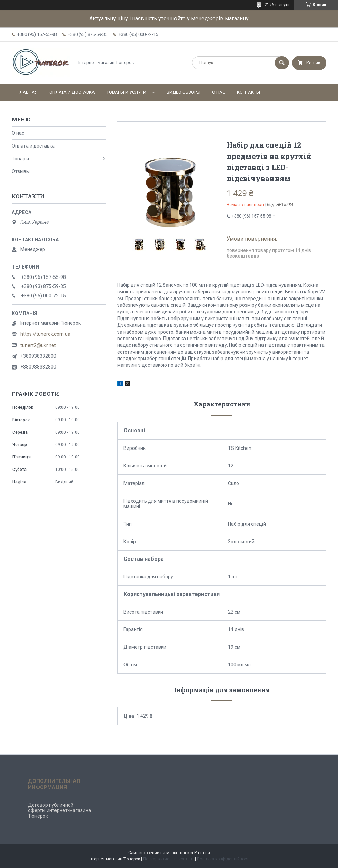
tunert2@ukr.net (38, 345)
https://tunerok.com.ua (45, 334)
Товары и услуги (126, 92)
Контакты (248, 92)
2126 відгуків (278, 5)
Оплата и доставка (72, 92)
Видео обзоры (183, 92)
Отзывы (21, 171)
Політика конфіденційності (223, 859)
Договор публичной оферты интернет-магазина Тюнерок (59, 810)
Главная (28, 92)
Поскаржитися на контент (168, 859)
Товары (20, 159)
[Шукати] (282, 63)
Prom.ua (202, 853)
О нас (219, 92)
